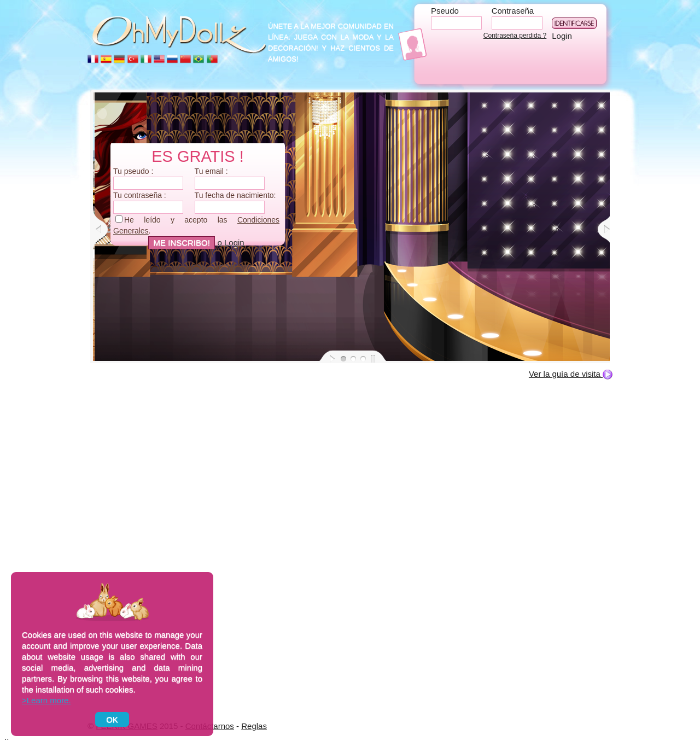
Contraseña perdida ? (515, 36)
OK (112, 719)
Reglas (254, 726)
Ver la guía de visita (571, 374)
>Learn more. (46, 700)
